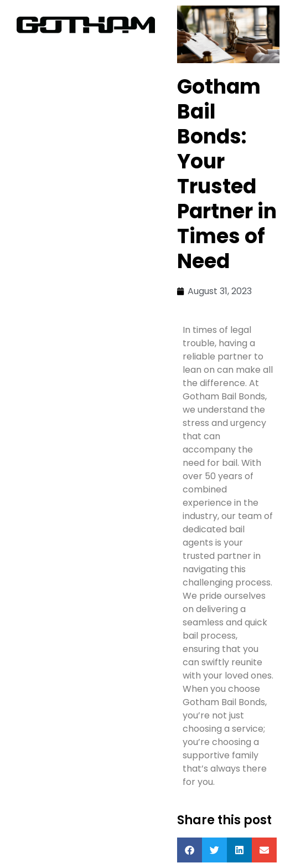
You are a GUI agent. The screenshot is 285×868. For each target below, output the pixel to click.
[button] (190, 850)
